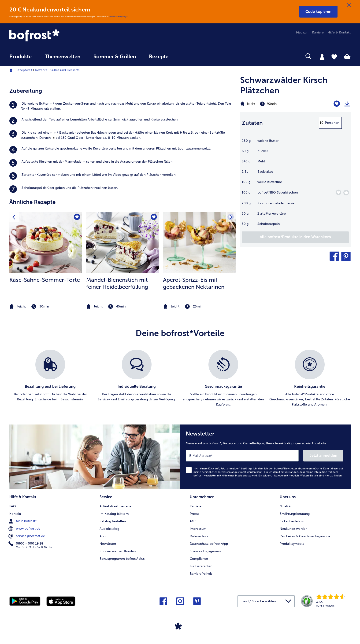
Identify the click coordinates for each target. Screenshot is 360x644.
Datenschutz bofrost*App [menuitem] (209, 544)
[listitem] (122, 106)
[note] (46, 307)
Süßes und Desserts (65, 70)
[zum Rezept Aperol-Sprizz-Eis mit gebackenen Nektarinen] (199, 242)
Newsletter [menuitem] (108, 544)
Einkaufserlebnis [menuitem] (292, 521)
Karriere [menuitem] (318, 32)
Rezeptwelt (24, 70)
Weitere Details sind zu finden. (321, 476)
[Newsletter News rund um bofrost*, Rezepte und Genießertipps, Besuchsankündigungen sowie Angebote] (265, 457)
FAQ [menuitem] (13, 506)
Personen (332, 123)
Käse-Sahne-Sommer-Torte (45, 280)
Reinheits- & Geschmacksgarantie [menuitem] (305, 536)
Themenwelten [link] (63, 57)
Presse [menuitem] (195, 514)
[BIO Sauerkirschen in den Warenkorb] (346, 193)
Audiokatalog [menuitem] (109, 529)
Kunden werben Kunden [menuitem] (118, 551)
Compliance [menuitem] (199, 559)
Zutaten (252, 123)
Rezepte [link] (159, 57)
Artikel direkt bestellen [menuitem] (116, 506)
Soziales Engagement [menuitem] (206, 551)
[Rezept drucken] (347, 104)
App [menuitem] (102, 536)
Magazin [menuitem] (302, 32)
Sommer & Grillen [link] (115, 57)
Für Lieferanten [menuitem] (201, 566)
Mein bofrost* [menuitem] (23, 521)
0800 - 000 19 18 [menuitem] (26, 544)
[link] (61, 36)
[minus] (314, 123)
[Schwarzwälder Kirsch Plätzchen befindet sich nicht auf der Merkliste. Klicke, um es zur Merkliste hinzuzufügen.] (337, 104)
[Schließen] (349, 5)
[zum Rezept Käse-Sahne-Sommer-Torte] (46, 242)
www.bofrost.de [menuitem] (25, 529)
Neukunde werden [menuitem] (293, 529)
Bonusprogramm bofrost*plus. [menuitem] (122, 559)
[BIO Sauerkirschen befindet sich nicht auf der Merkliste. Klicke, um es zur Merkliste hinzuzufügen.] (338, 192)
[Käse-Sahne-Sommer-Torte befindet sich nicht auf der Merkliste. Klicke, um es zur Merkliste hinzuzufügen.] (77, 217)
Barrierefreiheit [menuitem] (201, 574)
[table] (295, 185)
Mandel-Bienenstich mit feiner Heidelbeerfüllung (117, 283)
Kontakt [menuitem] (15, 514)
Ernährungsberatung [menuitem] (295, 514)
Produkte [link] (20, 57)
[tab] (322, 57)
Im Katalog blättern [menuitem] (114, 514)
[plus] (347, 123)
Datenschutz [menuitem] (199, 536)
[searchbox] (185, 56)
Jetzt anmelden (323, 456)
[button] (318, 12)
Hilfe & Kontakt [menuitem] (339, 32)
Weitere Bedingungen (119, 17)
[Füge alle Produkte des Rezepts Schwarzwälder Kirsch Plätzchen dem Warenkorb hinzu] (295, 237)
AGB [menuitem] (193, 521)
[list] (180, 378)
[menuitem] (20, 59)
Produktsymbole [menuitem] (292, 544)
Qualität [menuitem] (286, 506)
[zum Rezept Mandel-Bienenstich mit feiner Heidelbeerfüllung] (122, 242)
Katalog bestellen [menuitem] (113, 521)
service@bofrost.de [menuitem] (27, 536)
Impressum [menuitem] (198, 529)
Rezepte (41, 70)
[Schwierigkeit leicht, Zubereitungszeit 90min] (276, 104)
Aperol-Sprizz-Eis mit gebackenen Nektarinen (194, 283)
